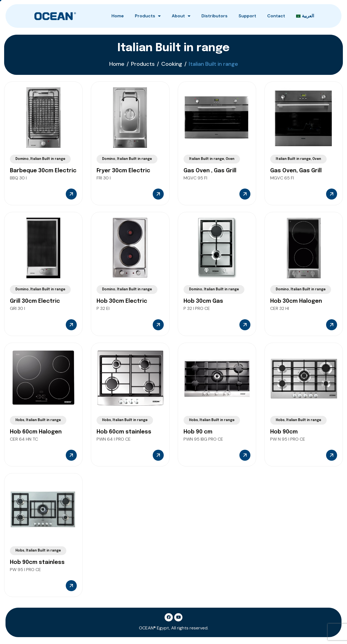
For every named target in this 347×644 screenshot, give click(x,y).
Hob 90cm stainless (37, 562)
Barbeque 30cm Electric (43, 171)
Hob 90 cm (198, 432)
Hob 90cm (284, 432)
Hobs (20, 420)
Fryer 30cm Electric (123, 171)
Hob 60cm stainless (124, 432)
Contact (276, 16)
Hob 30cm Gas (203, 301)
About (181, 16)
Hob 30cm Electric (122, 301)
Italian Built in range (48, 159)
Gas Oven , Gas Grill (210, 171)
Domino (22, 159)
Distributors (215, 16)
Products (148, 16)
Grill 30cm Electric (35, 301)
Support (247, 16)
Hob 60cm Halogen (36, 432)
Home (118, 16)
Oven (230, 159)
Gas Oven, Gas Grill (296, 171)
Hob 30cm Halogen (296, 301)
